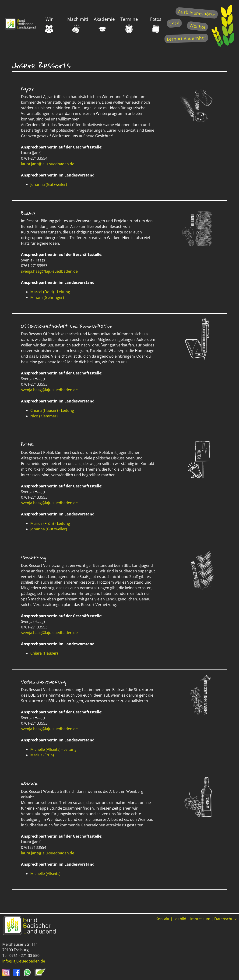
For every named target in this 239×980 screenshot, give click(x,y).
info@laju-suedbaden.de (24, 961)
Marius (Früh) (42, 755)
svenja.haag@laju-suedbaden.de (49, 271)
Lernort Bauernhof (186, 38)
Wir (49, 25)
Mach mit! (78, 25)
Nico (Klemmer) (44, 416)
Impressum (200, 919)
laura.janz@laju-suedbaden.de (48, 164)
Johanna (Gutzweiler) (49, 184)
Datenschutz (225, 919)
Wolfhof (197, 26)
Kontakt (163, 919)
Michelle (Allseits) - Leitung (53, 749)
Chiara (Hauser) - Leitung (52, 410)
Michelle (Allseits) (45, 874)
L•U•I (174, 23)
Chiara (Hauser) (44, 653)
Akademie (104, 25)
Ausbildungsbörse (197, 13)
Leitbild (180, 919)
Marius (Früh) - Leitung (50, 523)
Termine (129, 25)
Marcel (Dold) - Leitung (50, 292)
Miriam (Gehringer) (47, 297)
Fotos (156, 25)
